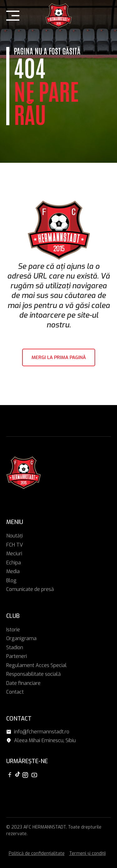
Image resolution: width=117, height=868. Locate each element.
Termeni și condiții (88, 853)
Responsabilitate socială (34, 674)
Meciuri (14, 554)
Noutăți (15, 536)
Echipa (14, 563)
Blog (11, 580)
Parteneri (17, 656)
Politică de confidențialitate (37, 853)
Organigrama (21, 638)
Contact (15, 692)
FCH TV (15, 545)
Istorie (13, 630)
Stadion (15, 647)
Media (13, 571)
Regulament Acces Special (37, 665)
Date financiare (23, 683)
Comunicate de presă (30, 589)
